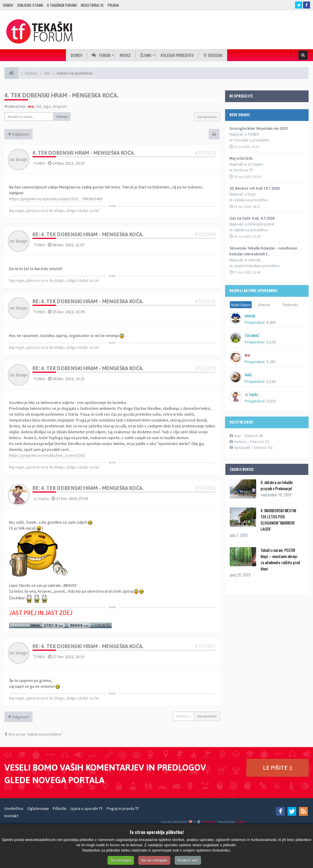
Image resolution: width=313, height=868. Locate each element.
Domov (8, 5)
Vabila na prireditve (251, 200)
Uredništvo (14, 808)
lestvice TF (244, 170)
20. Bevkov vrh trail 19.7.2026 (255, 188)
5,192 (271, 381)
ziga (47, 106)
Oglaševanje (38, 808)
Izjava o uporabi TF (87, 808)
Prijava (113, 5)
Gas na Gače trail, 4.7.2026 (252, 218)
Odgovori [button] (18, 134)
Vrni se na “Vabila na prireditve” (34, 734)
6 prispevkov (207, 117)
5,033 (271, 401)
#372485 (205, 646)
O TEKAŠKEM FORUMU (62, 5)
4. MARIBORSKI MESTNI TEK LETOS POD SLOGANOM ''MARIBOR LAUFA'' (278, 520)
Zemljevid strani (30, 5)
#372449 (205, 234)
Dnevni (264, 305)
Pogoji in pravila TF (123, 808)
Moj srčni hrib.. (242, 158)
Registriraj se (92, 5)
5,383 (271, 362)
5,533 (271, 342)
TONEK (39, 163)
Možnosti (183, 716)
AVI (38, 106)
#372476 (205, 301)
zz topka (41, 498)
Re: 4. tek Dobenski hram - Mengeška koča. (88, 234)
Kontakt (11, 816)
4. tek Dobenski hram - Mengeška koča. (62, 95)
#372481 (205, 488)
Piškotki (60, 808)
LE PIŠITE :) (278, 767)
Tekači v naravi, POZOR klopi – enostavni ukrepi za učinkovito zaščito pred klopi (280, 559)
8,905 (271, 322)
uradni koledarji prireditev (257, 266)
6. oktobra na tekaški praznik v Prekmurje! (277, 485)
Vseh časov (241, 305)
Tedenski (290, 305)
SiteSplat (209, 822)
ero (31, 106)
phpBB (240, 822)
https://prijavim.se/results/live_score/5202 (47, 455)
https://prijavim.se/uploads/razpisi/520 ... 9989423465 (56, 199)
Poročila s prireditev (252, 140)
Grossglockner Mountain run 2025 (259, 128)
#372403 (205, 153)
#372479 (205, 368)
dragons (60, 106)
